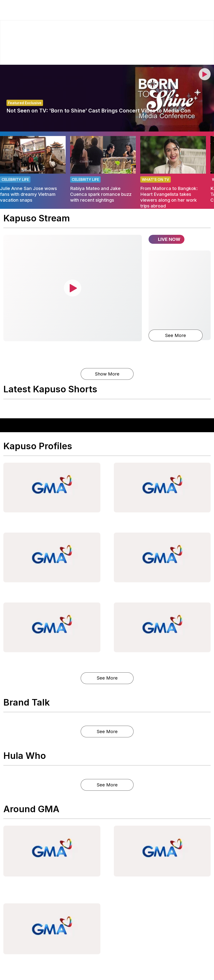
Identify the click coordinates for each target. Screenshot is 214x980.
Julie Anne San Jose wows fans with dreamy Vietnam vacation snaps (28, 194)
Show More (107, 374)
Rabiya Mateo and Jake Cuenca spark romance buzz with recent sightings (101, 194)
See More (175, 335)
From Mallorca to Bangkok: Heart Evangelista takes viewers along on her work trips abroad (169, 197)
